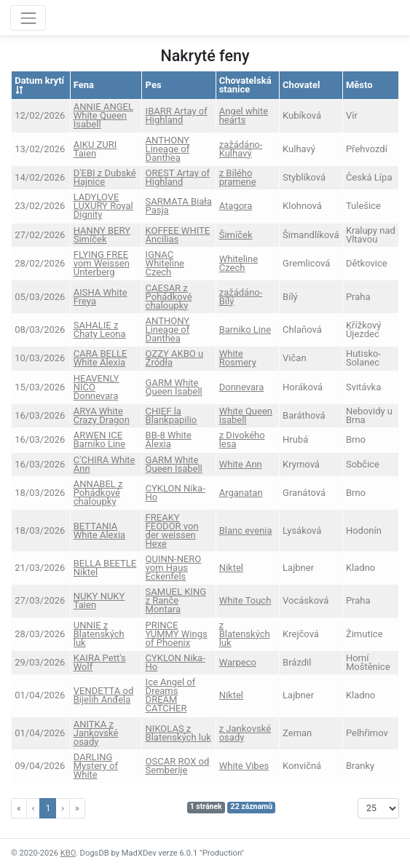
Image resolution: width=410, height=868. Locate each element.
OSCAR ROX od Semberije (178, 766)
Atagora (236, 206)
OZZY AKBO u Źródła (174, 358)
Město (359, 85)
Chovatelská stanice (245, 85)
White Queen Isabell (246, 415)
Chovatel (301, 85)
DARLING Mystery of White (96, 766)
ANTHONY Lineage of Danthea (168, 149)
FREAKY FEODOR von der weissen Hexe (172, 530)
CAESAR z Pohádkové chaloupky (169, 297)
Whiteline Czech (238, 263)
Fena (84, 85)
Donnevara (242, 387)
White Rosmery (238, 358)
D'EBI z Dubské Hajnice (105, 177)
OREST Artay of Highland (178, 177)
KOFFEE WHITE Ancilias (178, 235)
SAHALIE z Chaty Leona (100, 330)
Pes (154, 85)
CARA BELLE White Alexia (100, 358)
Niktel (231, 568)
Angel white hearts (244, 115)
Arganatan (241, 493)
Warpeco (238, 662)
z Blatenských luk (245, 634)
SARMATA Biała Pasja (179, 206)
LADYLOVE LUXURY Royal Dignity (103, 206)
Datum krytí (39, 85)
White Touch (245, 600)
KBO (68, 853)
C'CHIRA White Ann (105, 464)
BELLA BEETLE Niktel (105, 568)
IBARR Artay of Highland (177, 115)
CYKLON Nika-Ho (176, 493)
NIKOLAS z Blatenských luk (178, 733)
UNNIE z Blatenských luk (99, 634)
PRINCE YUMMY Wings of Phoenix (177, 634)
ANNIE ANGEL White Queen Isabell (103, 115)
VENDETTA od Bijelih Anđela (104, 695)
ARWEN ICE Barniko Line (99, 439)
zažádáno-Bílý (241, 297)
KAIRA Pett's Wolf (100, 662)
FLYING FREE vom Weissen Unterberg (102, 263)
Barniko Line (245, 330)
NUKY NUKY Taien (99, 600)
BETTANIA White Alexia (99, 530)
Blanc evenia (246, 530)
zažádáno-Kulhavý (241, 149)
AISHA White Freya (100, 297)
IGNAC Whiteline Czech (165, 263)
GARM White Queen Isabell (174, 387)
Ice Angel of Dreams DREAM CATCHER (171, 695)
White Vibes (244, 766)
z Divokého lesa (242, 439)
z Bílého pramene (238, 177)
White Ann (241, 464)
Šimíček (236, 235)
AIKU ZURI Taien (95, 149)
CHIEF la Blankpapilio (172, 415)
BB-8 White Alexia (169, 439)
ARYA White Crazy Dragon (102, 415)
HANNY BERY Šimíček (102, 235)
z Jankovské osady (245, 733)
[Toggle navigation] (28, 18)
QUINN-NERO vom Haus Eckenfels (174, 568)
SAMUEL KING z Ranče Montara (176, 600)
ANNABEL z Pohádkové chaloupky (98, 493)
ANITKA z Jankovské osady (96, 733)
